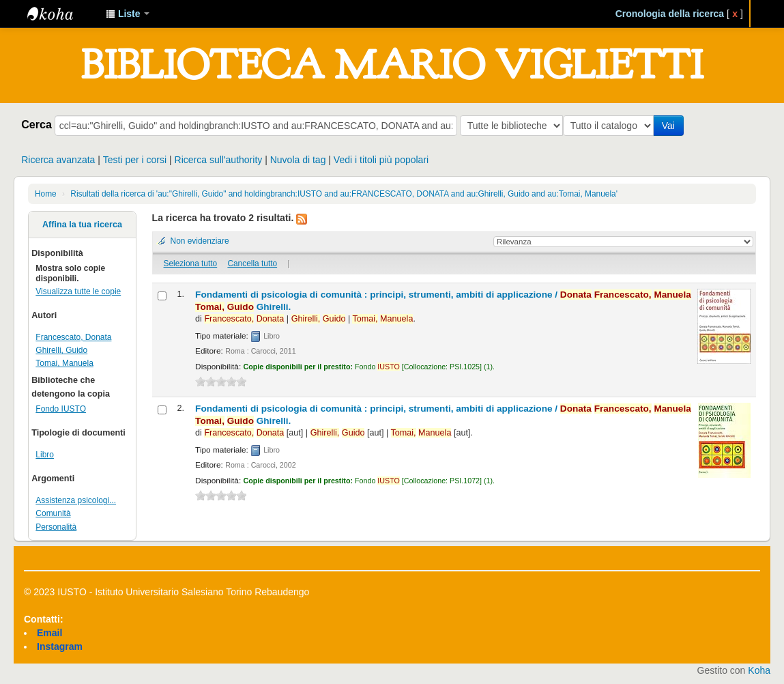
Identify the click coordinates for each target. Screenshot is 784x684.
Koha (759, 670)
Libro (45, 455)
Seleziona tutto (191, 263)
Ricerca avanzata (58, 160)
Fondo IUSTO (61, 409)
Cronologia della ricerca (670, 14)
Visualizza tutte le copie (78, 291)
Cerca (37, 124)
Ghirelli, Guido (61, 350)
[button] (128, 14)
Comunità (53, 513)
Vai (671, 126)
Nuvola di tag (298, 160)
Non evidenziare (200, 241)
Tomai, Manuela (64, 363)
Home (46, 194)
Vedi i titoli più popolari (381, 160)
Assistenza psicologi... (76, 500)
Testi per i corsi (135, 160)
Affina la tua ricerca (82, 225)
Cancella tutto (252, 263)
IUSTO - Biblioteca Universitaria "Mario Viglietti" (61, 14)
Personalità (56, 527)
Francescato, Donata (73, 337)
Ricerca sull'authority (219, 160)
